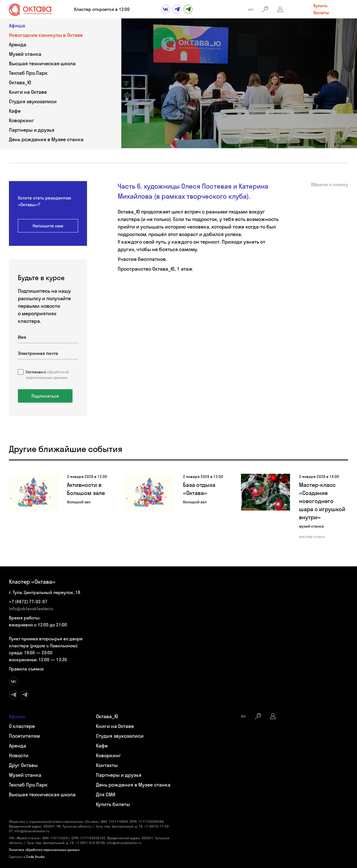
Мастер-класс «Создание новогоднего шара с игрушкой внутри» (322, 501)
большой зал (79, 502)
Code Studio (35, 857)
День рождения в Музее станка (46, 139)
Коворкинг (21, 120)
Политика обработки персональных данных (44, 850)
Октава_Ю (20, 82)
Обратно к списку (330, 184)
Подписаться (45, 396)
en (251, 9)
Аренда (18, 45)
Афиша (17, 26)
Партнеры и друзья (32, 130)
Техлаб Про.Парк (28, 73)
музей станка (311, 526)
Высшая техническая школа (42, 63)
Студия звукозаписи (33, 101)
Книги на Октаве (28, 92)
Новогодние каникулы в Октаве (46, 35)
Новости (19, 755)
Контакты (107, 765)
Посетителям (24, 736)
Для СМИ (106, 794)
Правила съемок (26, 669)
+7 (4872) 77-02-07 (28, 602)
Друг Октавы (23, 765)
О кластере (22, 726)
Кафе (15, 111)
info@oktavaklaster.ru (31, 609)
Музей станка (25, 54)
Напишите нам (48, 226)
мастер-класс (312, 537)
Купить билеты (321, 9)
